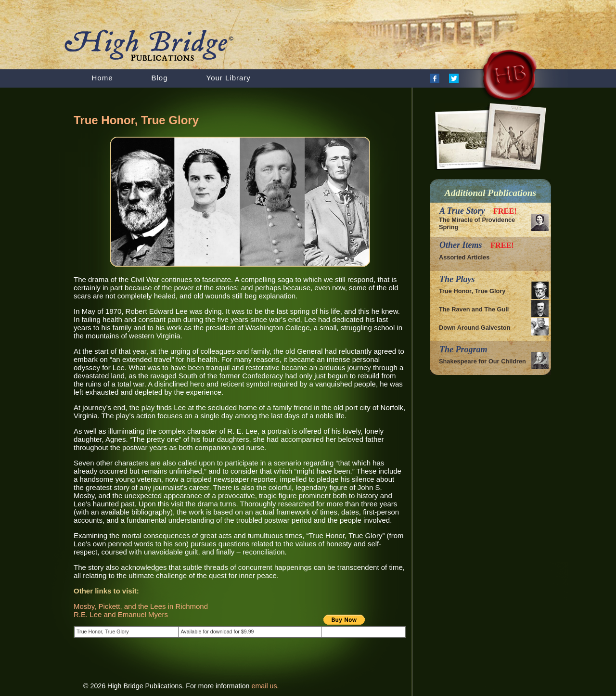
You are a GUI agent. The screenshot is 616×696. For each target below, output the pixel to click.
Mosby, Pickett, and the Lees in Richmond (141, 606)
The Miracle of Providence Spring (477, 223)
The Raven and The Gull (474, 309)
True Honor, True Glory (472, 291)
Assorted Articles (464, 257)
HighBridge (178, 46)
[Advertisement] (186, 659)
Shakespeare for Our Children (482, 361)
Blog (160, 78)
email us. (265, 686)
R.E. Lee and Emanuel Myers (121, 614)
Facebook (435, 78)
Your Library (229, 78)
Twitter (454, 78)
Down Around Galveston (475, 328)
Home (103, 78)
